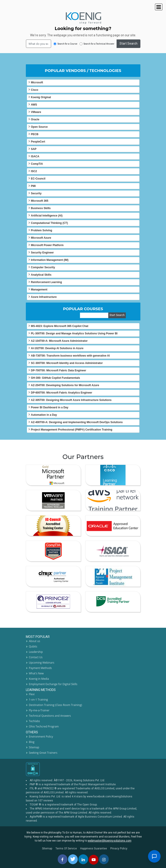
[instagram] (104, 859)
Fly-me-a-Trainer (39, 710)
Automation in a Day (44, 415)
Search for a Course (65, 44)
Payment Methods (40, 668)
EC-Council (38, 179)
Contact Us (36, 657)
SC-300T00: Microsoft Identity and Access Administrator (67, 363)
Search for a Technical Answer (97, 44)
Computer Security (43, 267)
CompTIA (37, 164)
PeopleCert (38, 142)
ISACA (35, 156)
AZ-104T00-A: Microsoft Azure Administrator (59, 341)
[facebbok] (63, 859)
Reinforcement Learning (46, 282)
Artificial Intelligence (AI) (47, 216)
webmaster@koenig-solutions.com (110, 841)
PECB (35, 134)
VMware (36, 112)
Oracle (35, 119)
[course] (94, 315)
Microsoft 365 (40, 201)
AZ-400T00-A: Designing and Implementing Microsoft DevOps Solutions (77, 422)
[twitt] (73, 859)
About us (35, 641)
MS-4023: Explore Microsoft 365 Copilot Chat (60, 326)
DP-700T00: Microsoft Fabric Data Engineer (59, 370)
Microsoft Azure (41, 238)
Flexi (32, 694)
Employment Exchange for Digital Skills (53, 684)
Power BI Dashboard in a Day (50, 407)
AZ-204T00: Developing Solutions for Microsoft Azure (65, 385)
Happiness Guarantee (94, 849)
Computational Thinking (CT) (50, 223)
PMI (33, 186)
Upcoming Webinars (42, 663)
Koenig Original (41, 97)
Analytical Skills (41, 275)
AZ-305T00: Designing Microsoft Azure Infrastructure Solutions (71, 400)
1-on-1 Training (39, 700)
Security (36, 193)
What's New (36, 673)
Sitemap (34, 747)
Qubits (33, 646)
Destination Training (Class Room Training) (56, 705)
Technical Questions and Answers (50, 716)
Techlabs (34, 721)
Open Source (39, 127)
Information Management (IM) (50, 260)
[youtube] (94, 860)
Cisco (35, 90)
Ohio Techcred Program (44, 726)
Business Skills (41, 208)
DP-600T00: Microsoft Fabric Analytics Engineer (62, 393)
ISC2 (34, 171)
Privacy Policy (119, 849)
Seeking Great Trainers (43, 753)
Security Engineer (42, 253)
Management (39, 290)
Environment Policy (41, 737)
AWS (34, 105)
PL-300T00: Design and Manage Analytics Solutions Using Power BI (74, 333)
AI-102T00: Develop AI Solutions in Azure (57, 348)
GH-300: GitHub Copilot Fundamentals (56, 378)
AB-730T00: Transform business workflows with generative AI (70, 356)
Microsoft (37, 82)
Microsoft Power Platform (47, 245)
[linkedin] (83, 859)
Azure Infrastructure (44, 297)
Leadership (36, 652)
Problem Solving (42, 230)
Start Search (128, 43)
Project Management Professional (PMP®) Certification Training (72, 430)
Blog (32, 742)
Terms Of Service (66, 849)
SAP (34, 149)
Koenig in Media (39, 679)
